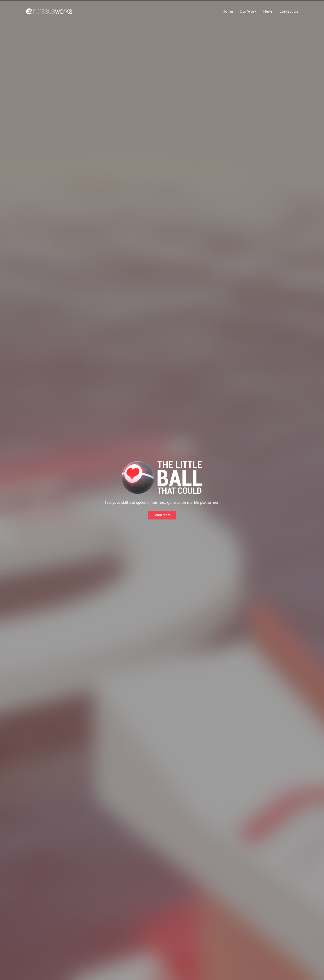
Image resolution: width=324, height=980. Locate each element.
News (268, 11)
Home (228, 11)
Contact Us (289, 11)
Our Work (248, 11)
